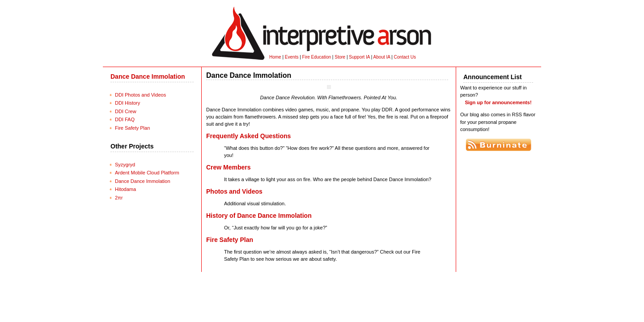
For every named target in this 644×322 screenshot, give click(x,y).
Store (340, 57)
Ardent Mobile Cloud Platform (147, 173)
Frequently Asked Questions (248, 136)
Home (275, 57)
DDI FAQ (125, 119)
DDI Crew (126, 111)
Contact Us (405, 57)
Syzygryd (125, 165)
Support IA (359, 57)
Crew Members (229, 167)
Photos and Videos (234, 191)
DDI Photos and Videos (140, 95)
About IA (382, 57)
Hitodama (125, 189)
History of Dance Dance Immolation (259, 216)
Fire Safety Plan (132, 128)
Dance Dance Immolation (148, 76)
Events (292, 57)
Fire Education (317, 57)
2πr (119, 198)
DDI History (127, 103)
